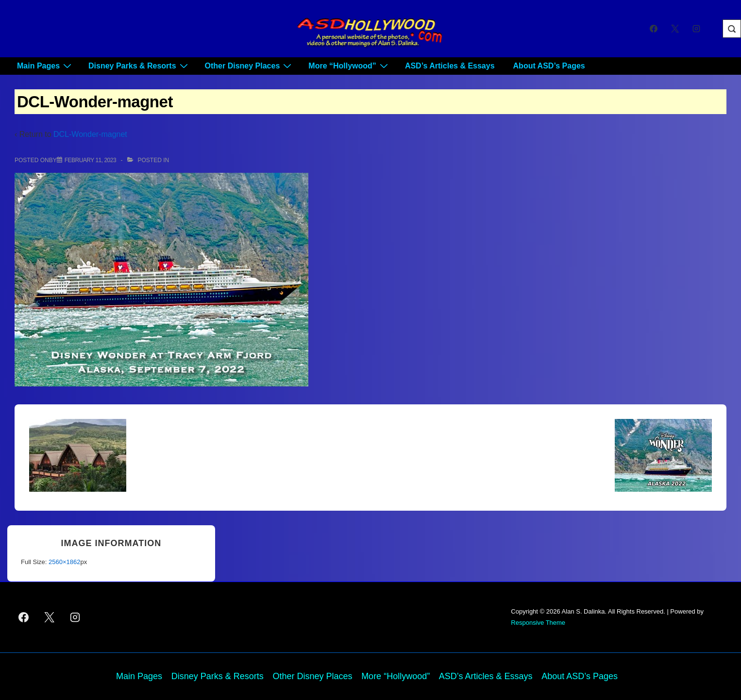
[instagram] (696, 29)
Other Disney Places (250, 66)
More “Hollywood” (349, 66)
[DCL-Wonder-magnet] (90, 160)
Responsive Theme (538, 623)
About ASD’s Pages (549, 66)
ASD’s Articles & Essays (450, 66)
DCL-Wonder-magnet (90, 134)
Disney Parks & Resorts (139, 66)
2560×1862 (64, 562)
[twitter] (675, 29)
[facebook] (654, 29)
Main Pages (45, 66)
